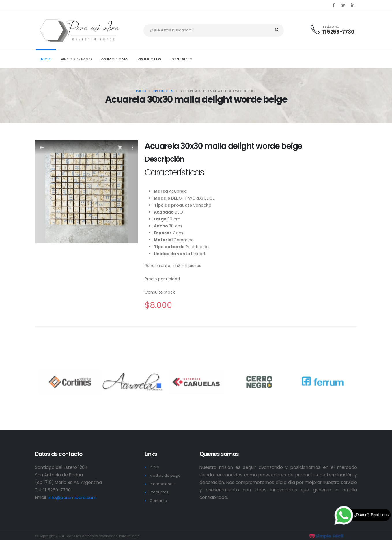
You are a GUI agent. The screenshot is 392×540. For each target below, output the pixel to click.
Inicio (45, 59)
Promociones (115, 59)
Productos (149, 59)
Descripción (164, 159)
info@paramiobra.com (72, 497)
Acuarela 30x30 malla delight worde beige (223, 146)
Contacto (181, 59)
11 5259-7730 (338, 32)
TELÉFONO (331, 27)
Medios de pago (76, 59)
